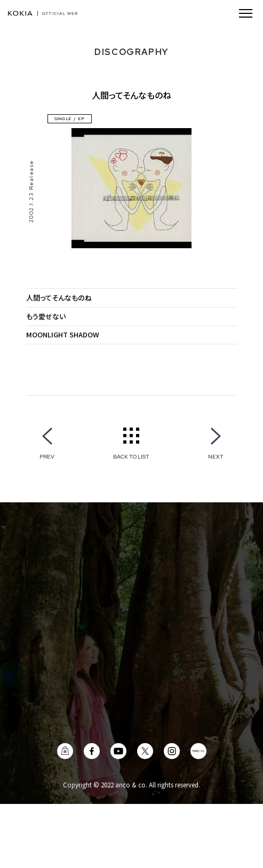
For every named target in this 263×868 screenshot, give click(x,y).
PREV (47, 456)
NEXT (216, 456)
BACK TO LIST (131, 456)
